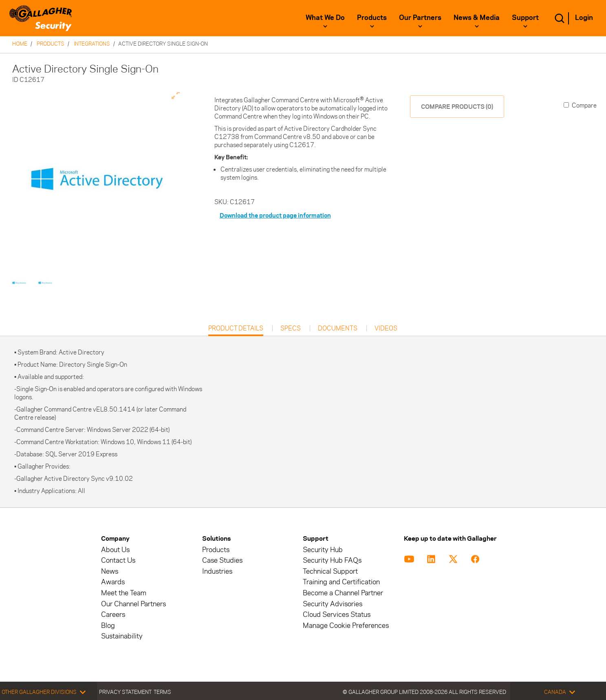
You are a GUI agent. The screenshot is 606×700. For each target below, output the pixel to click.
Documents (338, 328)
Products (372, 18)
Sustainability (122, 636)
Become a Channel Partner (343, 593)
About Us (115, 550)
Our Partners (420, 18)
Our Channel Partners (133, 604)
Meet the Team (124, 593)
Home (20, 44)
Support (525, 18)
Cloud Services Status (337, 615)
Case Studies (222, 560)
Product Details (236, 330)
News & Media (477, 18)
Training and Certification (341, 582)
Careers (113, 615)
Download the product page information (275, 215)
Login (584, 18)
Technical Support (330, 571)
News (110, 571)
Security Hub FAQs (332, 560)
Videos (386, 328)
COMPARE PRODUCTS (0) (457, 107)
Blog (108, 626)
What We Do (325, 18)
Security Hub (323, 550)
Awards (113, 582)
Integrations (92, 44)
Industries (217, 571)
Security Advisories (333, 604)
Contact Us (118, 560)
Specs (291, 328)
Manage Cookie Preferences (346, 626)
